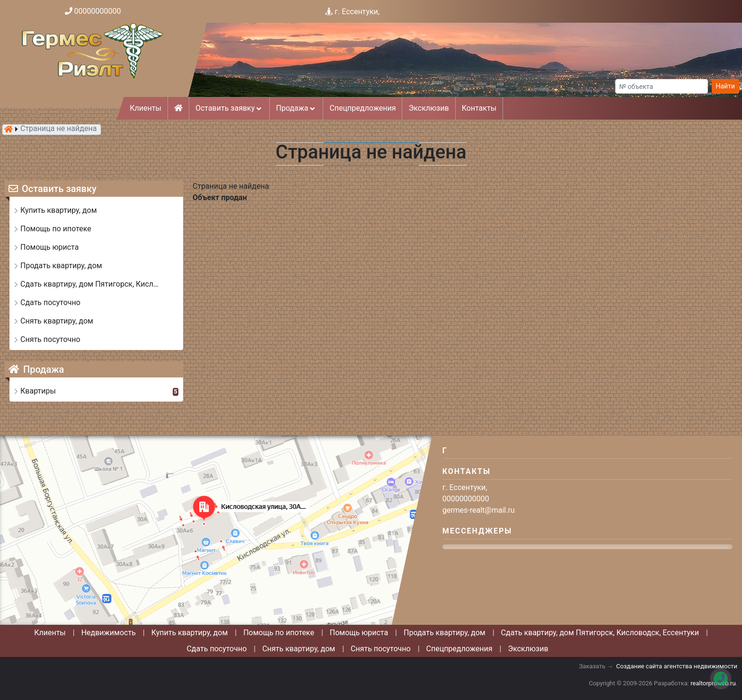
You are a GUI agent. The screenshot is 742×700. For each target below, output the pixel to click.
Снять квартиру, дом (299, 649)
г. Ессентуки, (357, 12)
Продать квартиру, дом (445, 633)
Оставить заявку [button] (229, 108)
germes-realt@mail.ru (479, 510)
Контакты (479, 108)
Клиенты (146, 108)
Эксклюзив (428, 108)
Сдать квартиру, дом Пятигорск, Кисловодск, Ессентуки (600, 633)
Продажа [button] (296, 108)
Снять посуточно (381, 649)
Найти (726, 86)
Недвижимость (109, 633)
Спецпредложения (362, 108)
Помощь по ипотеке (279, 633)
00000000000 (98, 11)
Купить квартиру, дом (190, 633)
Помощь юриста (359, 633)
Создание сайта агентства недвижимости (677, 666)
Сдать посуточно (216, 649)
